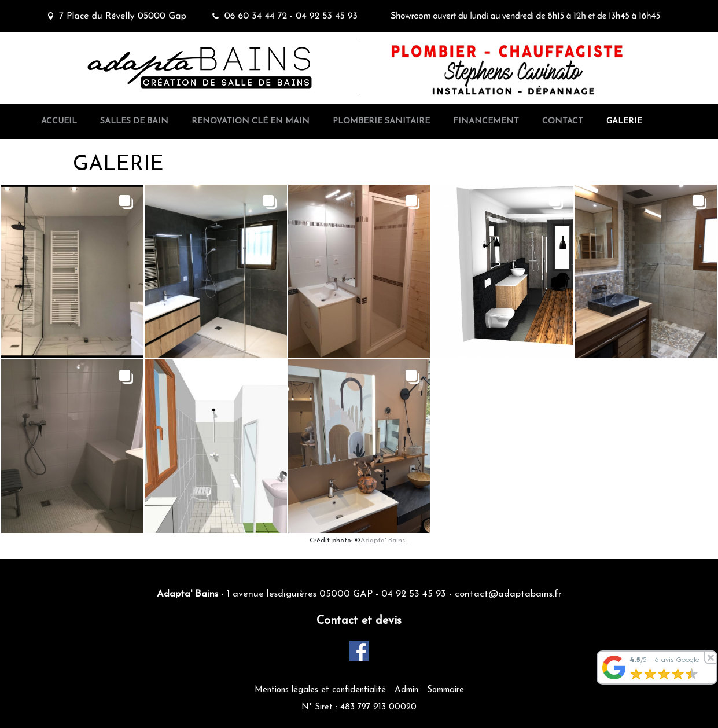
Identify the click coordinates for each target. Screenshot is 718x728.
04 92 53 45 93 (414, 594)
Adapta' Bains (383, 541)
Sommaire (445, 690)
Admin (406, 690)
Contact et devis (359, 621)
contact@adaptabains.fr (508, 594)
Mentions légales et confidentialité (320, 690)
